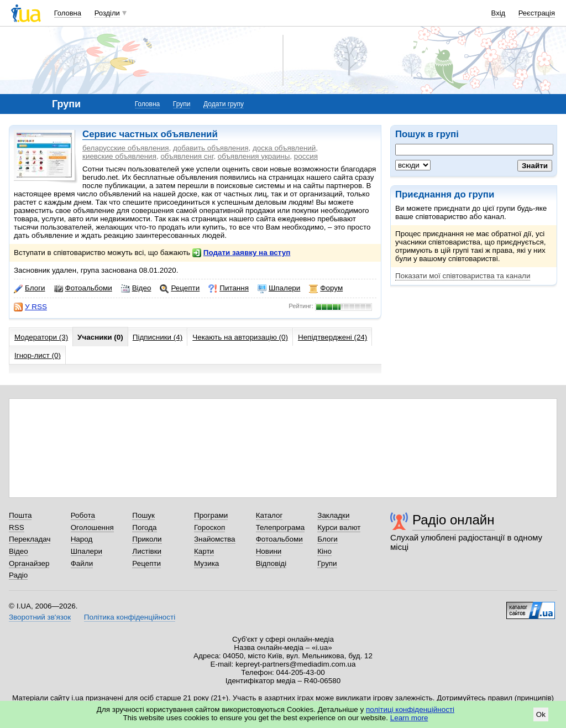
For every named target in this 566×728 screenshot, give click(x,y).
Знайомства (215, 539)
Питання (229, 288)
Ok (541, 714)
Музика (206, 563)
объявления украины (254, 156)
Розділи (107, 13)
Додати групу (224, 104)
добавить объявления (211, 148)
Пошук (143, 515)
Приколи (147, 539)
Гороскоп (209, 527)
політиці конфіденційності (410, 709)
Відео (136, 288)
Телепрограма (281, 527)
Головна (68, 13)
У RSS (30, 307)
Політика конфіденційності (130, 617)
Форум (326, 288)
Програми (211, 515)
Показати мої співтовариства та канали (463, 276)
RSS (17, 527)
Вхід (499, 13)
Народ (82, 539)
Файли (82, 563)
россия (306, 156)
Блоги (30, 288)
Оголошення (92, 527)
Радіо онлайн (454, 520)
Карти (204, 551)
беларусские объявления (126, 148)
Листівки (147, 551)
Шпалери (279, 288)
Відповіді (271, 563)
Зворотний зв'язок (40, 617)
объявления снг (187, 156)
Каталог (269, 515)
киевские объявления (119, 156)
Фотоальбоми (83, 288)
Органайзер (29, 563)
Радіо (18, 575)
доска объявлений (284, 148)
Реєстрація (537, 13)
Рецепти (180, 288)
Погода (144, 527)
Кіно (324, 551)
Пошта (20, 515)
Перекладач (30, 539)
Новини (269, 551)
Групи (182, 104)
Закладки (333, 515)
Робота (83, 515)
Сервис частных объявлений (150, 134)
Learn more (409, 718)
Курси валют (339, 527)
